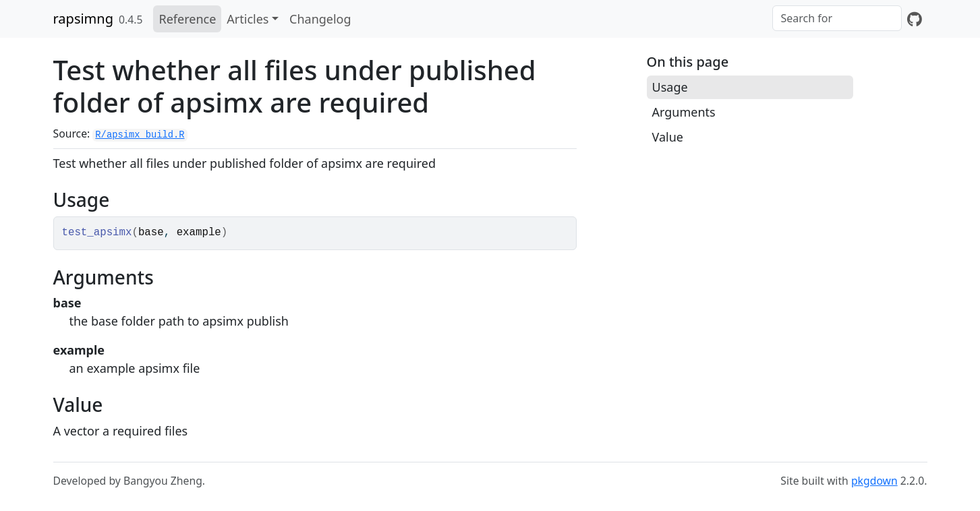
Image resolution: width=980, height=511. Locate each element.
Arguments (684, 112)
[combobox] (837, 18)
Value (668, 137)
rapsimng (83, 19)
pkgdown (874, 481)
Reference (187, 19)
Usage (670, 87)
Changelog (320, 19)
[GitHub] (915, 19)
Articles (248, 19)
